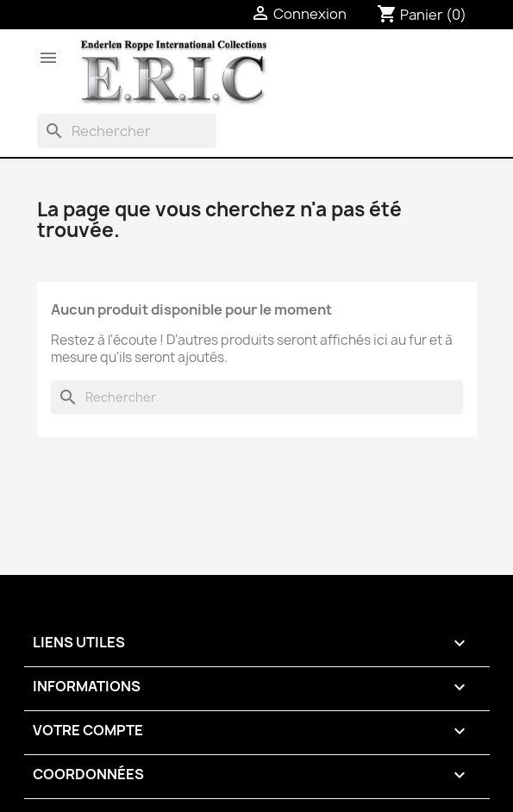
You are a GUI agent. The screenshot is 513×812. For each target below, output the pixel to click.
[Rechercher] (127, 131)
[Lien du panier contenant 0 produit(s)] (422, 15)
